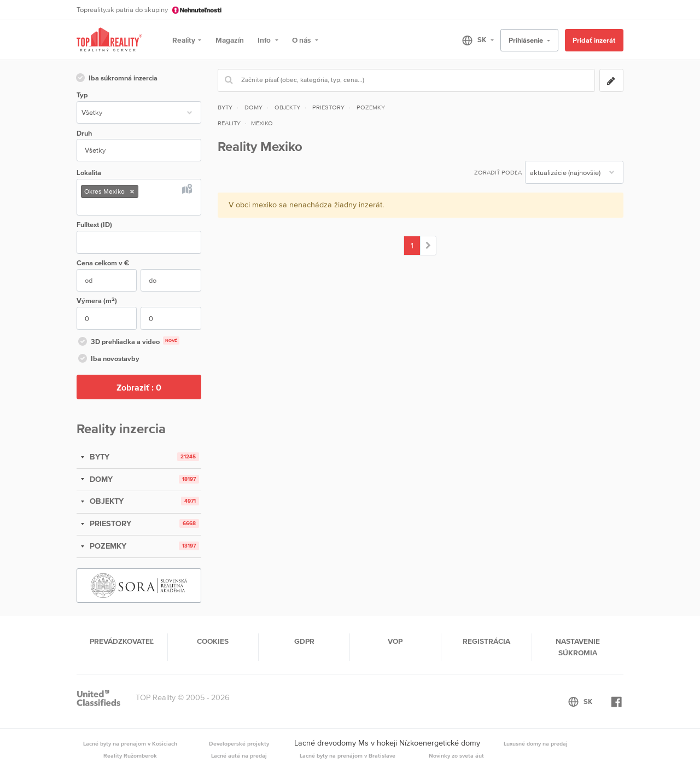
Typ (82, 95)
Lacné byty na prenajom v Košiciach (130, 743)
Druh (84, 133)
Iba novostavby (108, 359)
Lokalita (89, 173)
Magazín (230, 40)
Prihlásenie (527, 40)
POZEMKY (107, 546)
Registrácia (486, 641)
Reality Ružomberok (130, 755)
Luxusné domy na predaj (536, 743)
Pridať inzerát (594, 40)
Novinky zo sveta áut (456, 755)
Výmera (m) (97, 301)
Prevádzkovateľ (122, 641)
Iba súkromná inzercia (116, 79)
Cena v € (103, 263)
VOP (395, 641)
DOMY (100, 479)
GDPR (304, 641)
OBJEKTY (106, 501)
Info (265, 40)
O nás (302, 40)
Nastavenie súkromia (578, 647)
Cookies (213, 641)
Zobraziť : (139, 387)
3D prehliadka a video (128, 342)
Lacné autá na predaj (239, 755)
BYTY (98, 457)
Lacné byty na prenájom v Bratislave (348, 755)
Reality (184, 40)
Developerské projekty (239, 743)
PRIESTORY (109, 523)
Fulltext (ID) (94, 225)
